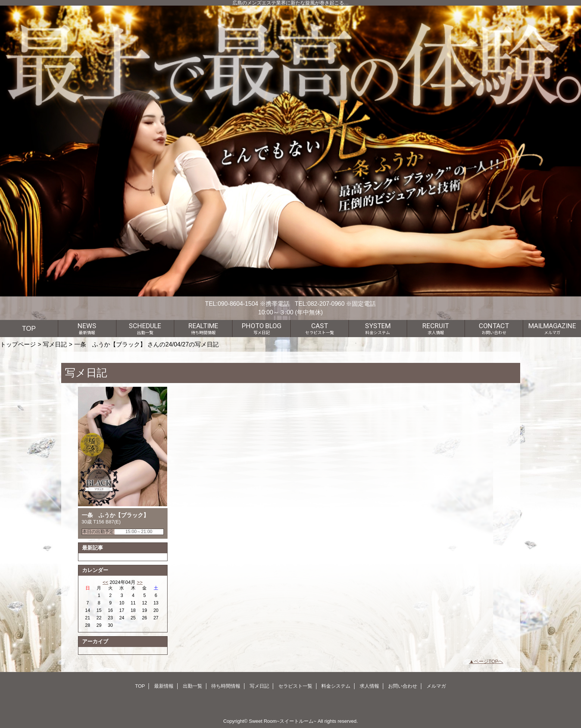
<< (105, 582)
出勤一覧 (193, 686)
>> (140, 582)
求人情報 (369, 686)
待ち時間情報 (226, 686)
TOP (29, 329)
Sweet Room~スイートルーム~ (283, 721)
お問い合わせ (403, 686)
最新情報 (164, 686)
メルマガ (436, 686)
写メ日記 (55, 344)
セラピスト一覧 (295, 686)
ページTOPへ (489, 661)
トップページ (18, 344)
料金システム (336, 686)
